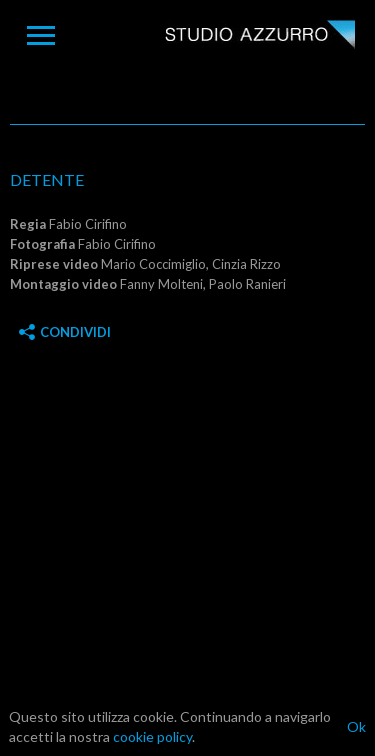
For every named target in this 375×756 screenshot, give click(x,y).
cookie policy (152, 736)
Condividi (65, 332)
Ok (356, 726)
